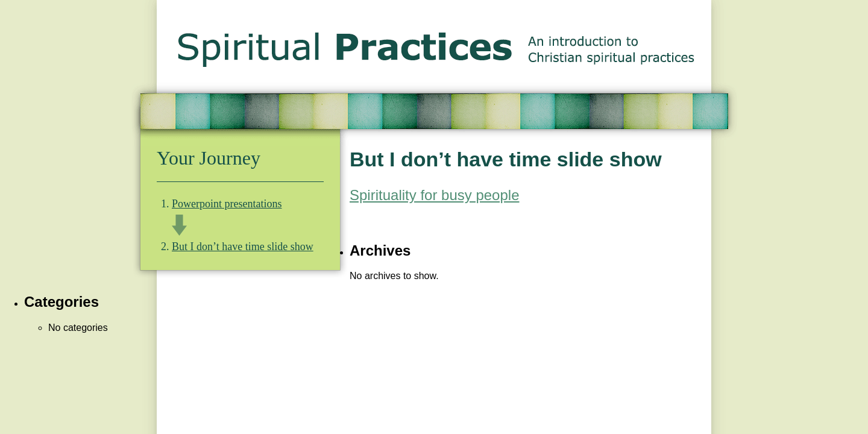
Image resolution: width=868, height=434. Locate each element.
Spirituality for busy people (434, 195)
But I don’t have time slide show (243, 247)
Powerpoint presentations (227, 204)
